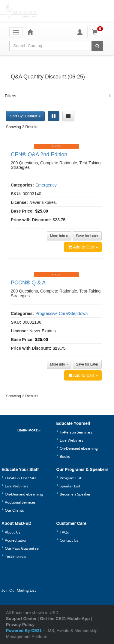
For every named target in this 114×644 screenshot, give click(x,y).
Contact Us (69, 540)
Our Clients (14, 510)
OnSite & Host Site (21, 478)
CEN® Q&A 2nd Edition (39, 154)
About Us (13, 532)
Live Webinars (72, 440)
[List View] (68, 116)
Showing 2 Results (22, 127)
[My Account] (80, 32)
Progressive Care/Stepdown (61, 313)
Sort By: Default (25, 116)
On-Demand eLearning (79, 448)
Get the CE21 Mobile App (65, 619)
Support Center (21, 619)
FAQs (64, 532)
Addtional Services (20, 502)
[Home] (30, 32)
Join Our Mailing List (19, 590)
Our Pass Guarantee (22, 548)
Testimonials (15, 556)
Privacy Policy (20, 625)
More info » (59, 236)
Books (65, 456)
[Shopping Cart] (98, 32)
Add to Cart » (83, 247)
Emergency (46, 185)
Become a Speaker (75, 494)
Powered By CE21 (24, 631)
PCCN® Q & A (28, 283)
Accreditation (16, 540)
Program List (71, 478)
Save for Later (87, 236)
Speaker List (70, 486)
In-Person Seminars (76, 432)
